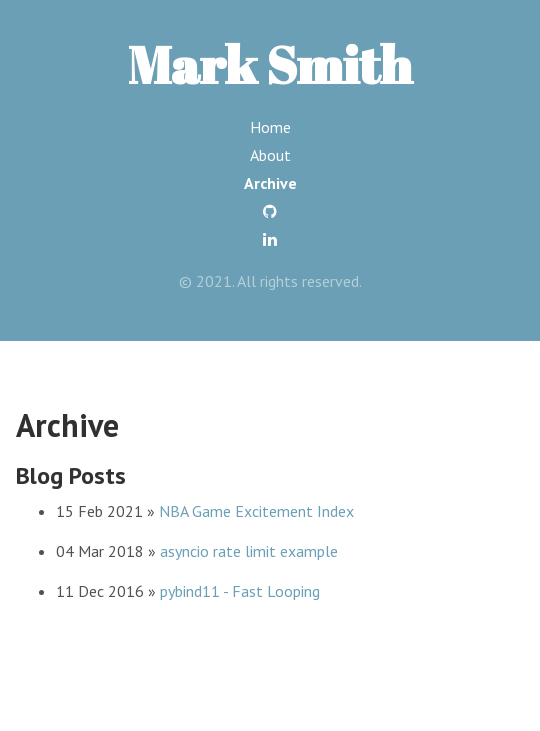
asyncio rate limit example (249, 551)
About (270, 155)
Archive (270, 183)
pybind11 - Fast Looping (240, 591)
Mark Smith (270, 64)
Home (270, 127)
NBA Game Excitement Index (256, 511)
